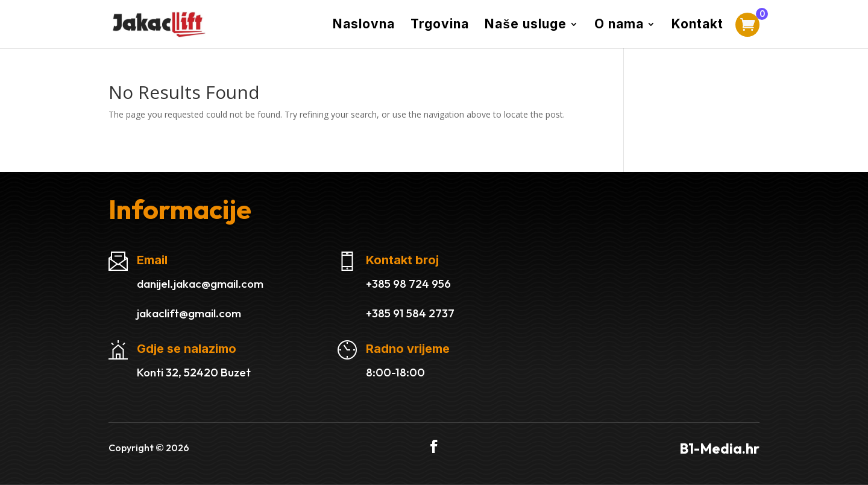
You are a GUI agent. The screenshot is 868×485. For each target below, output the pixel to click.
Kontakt (697, 26)
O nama (619, 26)
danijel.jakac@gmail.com (200, 284)
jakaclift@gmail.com (189, 313)
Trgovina (440, 26)
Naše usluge (526, 26)
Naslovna (364, 26)
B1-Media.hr (719, 449)
